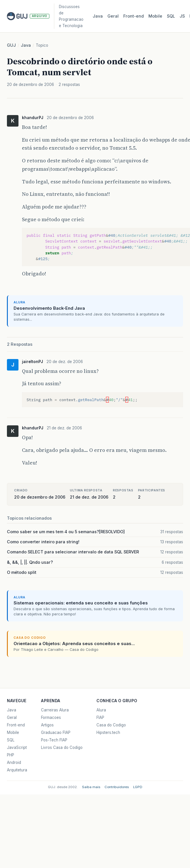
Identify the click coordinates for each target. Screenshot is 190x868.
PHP (11, 755)
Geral (113, 16)
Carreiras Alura (55, 710)
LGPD (138, 787)
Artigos (47, 725)
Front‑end (134, 16)
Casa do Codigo (111, 725)
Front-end (16, 725)
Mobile (155, 16)
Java (98, 16)
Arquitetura (17, 770)
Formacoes (51, 717)
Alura (101, 710)
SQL (171, 16)
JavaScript (17, 747)
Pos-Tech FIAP (54, 740)
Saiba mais (91, 787)
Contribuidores (117, 787)
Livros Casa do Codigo (62, 747)
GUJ (11, 45)
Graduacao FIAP (56, 732)
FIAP (100, 717)
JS (182, 16)
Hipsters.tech (108, 732)
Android (14, 762)
